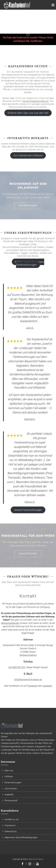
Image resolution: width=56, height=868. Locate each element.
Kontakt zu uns (12, 819)
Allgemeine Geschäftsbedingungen (21, 837)
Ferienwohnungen (13, 783)
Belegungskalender (10, 623)
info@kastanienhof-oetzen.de (28, 680)
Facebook (32, 686)
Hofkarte (9, 777)
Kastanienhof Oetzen (35, 859)
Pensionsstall (11, 801)
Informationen (28, 206)
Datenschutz (11, 831)
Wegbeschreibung (28, 655)
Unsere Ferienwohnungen (28, 510)
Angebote (9, 795)
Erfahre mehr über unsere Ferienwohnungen (30, 263)
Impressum (10, 825)
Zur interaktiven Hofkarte (28, 155)
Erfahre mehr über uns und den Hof (28, 113)
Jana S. (30, 328)
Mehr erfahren (28, 554)
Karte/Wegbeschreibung (36, 101)
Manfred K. (30, 419)
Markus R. (30, 502)
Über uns (9, 771)
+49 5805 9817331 (17, 667)
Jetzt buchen (11, 789)
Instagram (47, 686)
